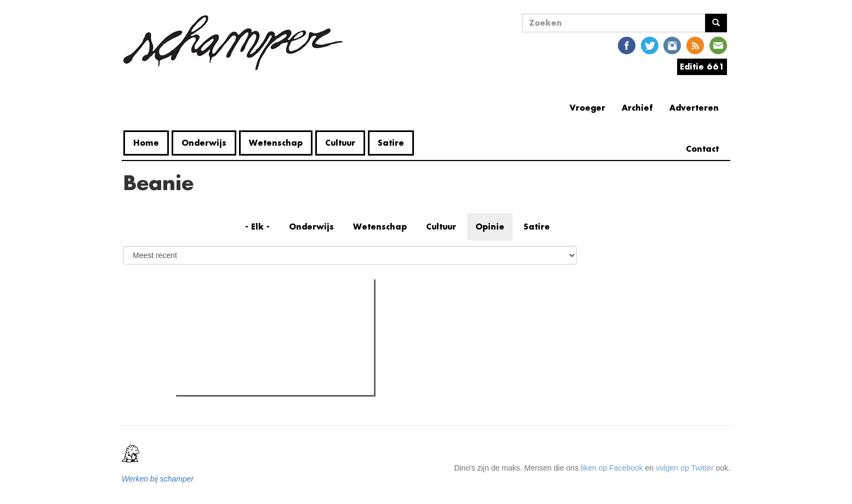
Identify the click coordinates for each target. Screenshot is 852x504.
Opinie (490, 227)
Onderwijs (204, 143)
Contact (702, 149)
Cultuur (340, 143)
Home (146, 143)
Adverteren (694, 108)
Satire (391, 143)
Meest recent (272, 312)
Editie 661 (702, 67)
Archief (637, 108)
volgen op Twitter (685, 468)
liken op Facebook (612, 468)
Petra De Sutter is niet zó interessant (260, 334)
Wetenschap (276, 143)
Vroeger (587, 108)
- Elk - (257, 227)
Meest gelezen (213, 312)
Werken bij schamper (158, 479)
